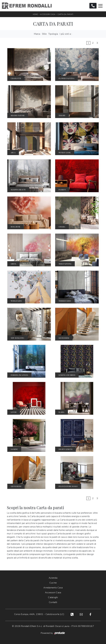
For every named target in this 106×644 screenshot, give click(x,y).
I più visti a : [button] (66, 34)
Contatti (53, 602)
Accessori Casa (48, 14)
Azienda (53, 578)
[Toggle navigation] (100, 6)
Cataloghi (53, 597)
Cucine (53, 583)
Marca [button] (37, 34)
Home (35, 14)
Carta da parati (65, 14)
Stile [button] (44, 34)
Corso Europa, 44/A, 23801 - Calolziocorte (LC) (39, 614)
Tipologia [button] (53, 34)
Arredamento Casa (53, 588)
